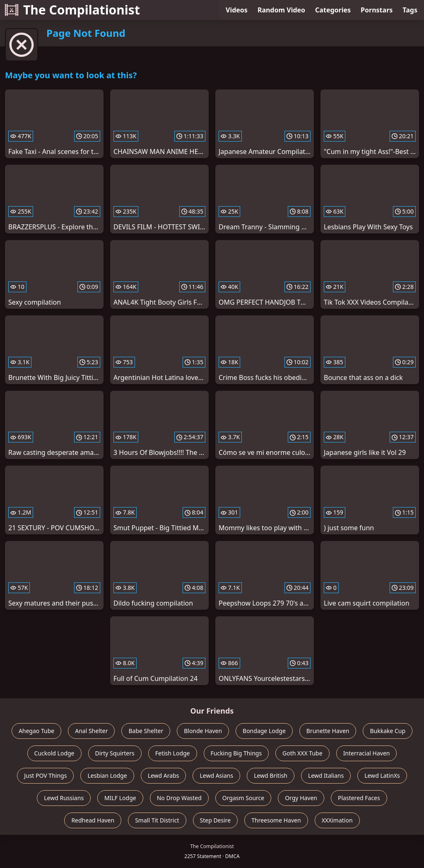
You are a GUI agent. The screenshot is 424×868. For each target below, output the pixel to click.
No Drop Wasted (179, 798)
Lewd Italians (326, 775)
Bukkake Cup (388, 731)
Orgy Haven (301, 798)
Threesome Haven (276, 820)
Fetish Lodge (173, 753)
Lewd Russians (64, 798)
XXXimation (337, 820)
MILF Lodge (120, 798)
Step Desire (216, 820)
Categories (333, 10)
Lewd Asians (216, 775)
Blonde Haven (203, 731)
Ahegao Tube (36, 731)
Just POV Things (45, 775)
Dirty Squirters (115, 753)
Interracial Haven (367, 753)
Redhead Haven (93, 820)
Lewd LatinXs (382, 775)
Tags (410, 10)
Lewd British (271, 775)
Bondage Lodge (264, 731)
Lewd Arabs (164, 775)
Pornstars (377, 10)
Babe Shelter (146, 731)
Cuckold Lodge (54, 753)
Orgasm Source (243, 798)
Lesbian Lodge (107, 775)
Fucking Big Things (236, 753)
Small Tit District (157, 820)
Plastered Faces (359, 798)
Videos (237, 10)
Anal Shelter (91, 731)
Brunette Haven (328, 731)
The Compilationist (72, 10)
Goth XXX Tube (302, 753)
